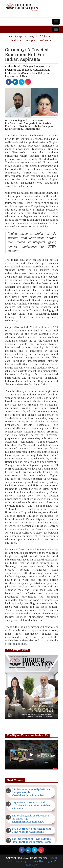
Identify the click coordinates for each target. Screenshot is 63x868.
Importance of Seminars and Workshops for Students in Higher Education (31, 806)
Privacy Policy (19, 861)
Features (16, 40)
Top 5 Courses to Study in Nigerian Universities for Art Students (32, 830)
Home (9, 36)
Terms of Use (36, 861)
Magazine (22, 36)
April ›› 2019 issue (41, 36)
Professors (45, 40)
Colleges (30, 40)
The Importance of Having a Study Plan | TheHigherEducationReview (31, 840)
